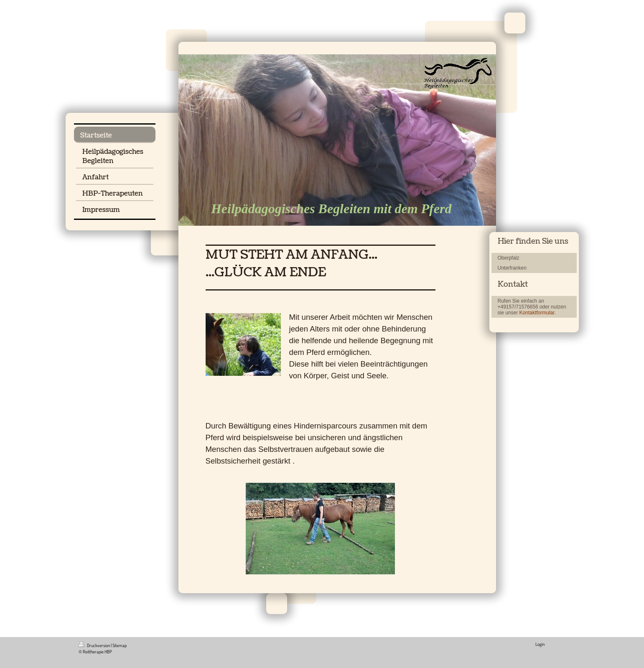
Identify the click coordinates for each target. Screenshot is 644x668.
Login (540, 644)
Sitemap (120, 645)
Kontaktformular (537, 313)
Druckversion (95, 645)
